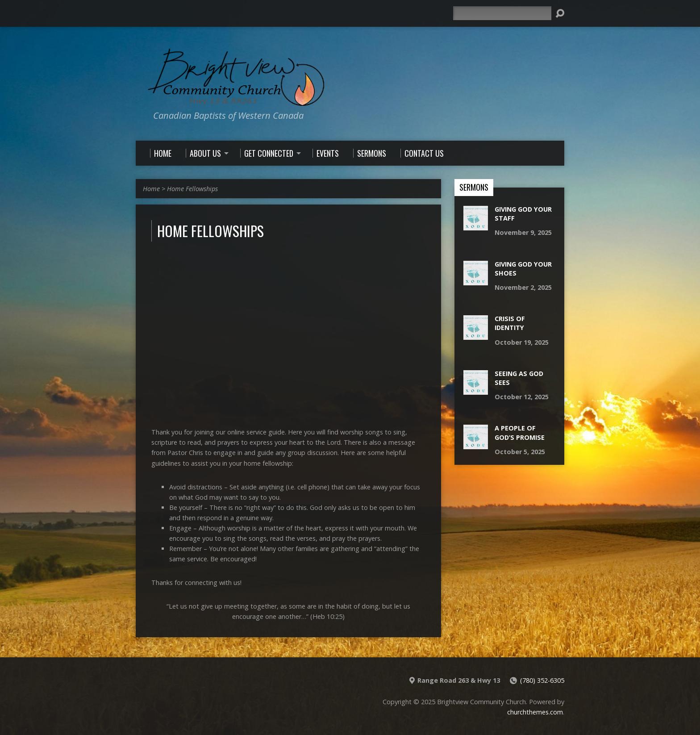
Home (151, 189)
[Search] (502, 13)
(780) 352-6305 (542, 680)
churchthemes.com (535, 712)
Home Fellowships (192, 189)
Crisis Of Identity (510, 323)
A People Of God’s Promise (520, 432)
